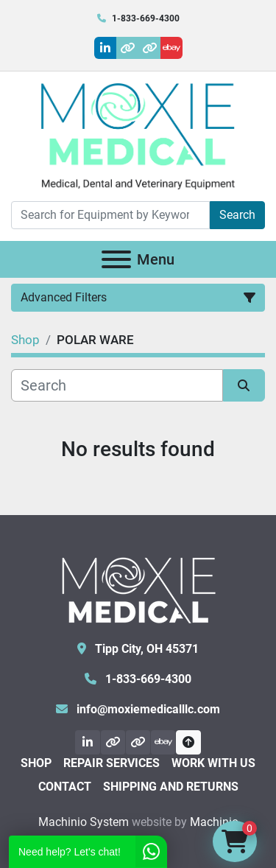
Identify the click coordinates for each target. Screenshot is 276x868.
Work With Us (213, 763)
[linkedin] (105, 48)
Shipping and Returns (171, 787)
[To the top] (188, 742)
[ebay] (171, 48)
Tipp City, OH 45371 (145, 649)
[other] (127, 48)
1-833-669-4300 (146, 18)
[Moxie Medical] (138, 588)
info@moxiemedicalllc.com (147, 709)
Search (237, 215)
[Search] (110, 215)
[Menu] (116, 259)
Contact (65, 787)
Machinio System (84, 822)
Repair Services (112, 763)
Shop (36, 763)
